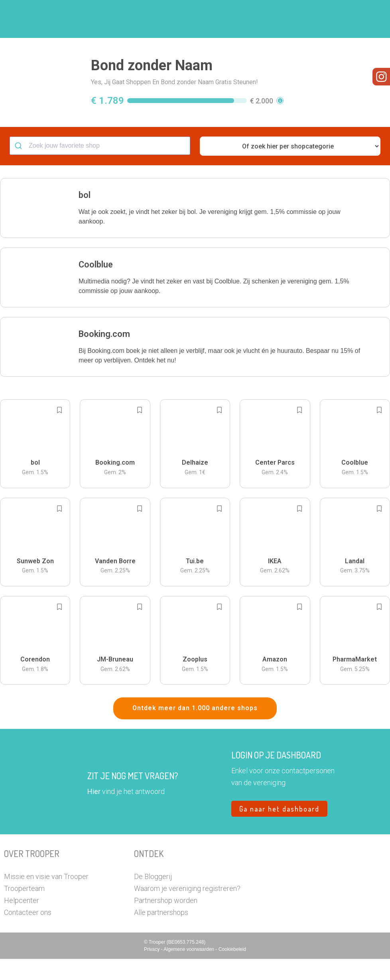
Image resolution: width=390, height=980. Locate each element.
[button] (372, 19)
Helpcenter (22, 922)
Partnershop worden (166, 922)
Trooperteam (24, 910)
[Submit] (19, 167)
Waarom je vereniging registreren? (187, 910)
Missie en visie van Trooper (46, 898)
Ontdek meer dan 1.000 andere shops (195, 729)
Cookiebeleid (232, 970)
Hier (94, 813)
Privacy (153, 970)
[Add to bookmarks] (59, 431)
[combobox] (100, 167)
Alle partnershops (161, 933)
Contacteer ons (28, 933)
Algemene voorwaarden (189, 970)
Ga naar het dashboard (279, 830)
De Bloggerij (153, 898)
